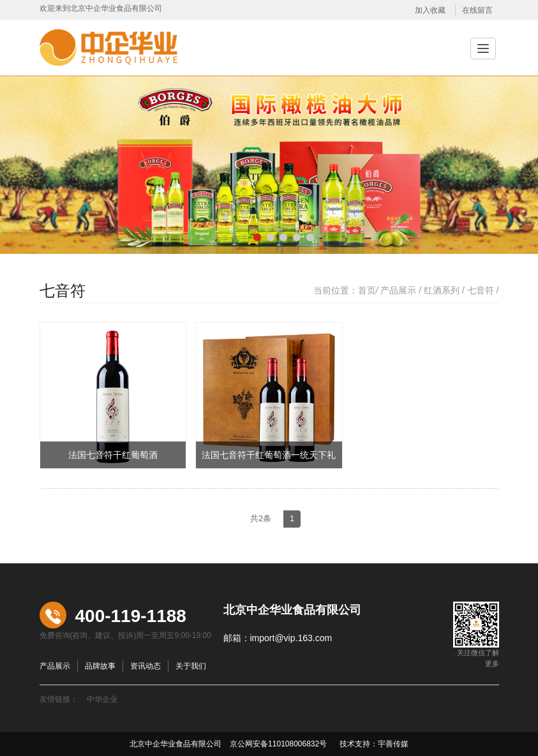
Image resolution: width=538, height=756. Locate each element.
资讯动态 (146, 666)
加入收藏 (430, 10)
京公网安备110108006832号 (277, 744)
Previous (31, 154)
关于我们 (191, 666)
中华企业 (102, 699)
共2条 (261, 518)
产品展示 (398, 290)
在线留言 (477, 10)
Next (507, 154)
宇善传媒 (393, 744)
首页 (367, 290)
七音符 (481, 290)
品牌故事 (100, 666)
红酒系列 (442, 290)
